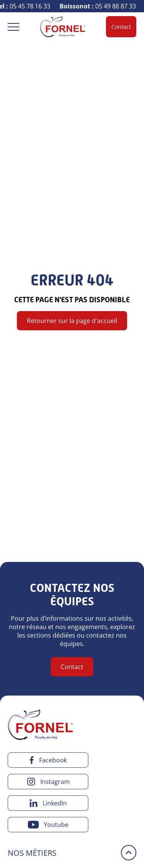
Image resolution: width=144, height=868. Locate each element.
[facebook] (48, 760)
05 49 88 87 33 (98, 6)
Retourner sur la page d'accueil (72, 321)
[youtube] (48, 825)
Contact (121, 27)
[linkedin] (48, 803)
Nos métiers (32, 853)
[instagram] (48, 782)
